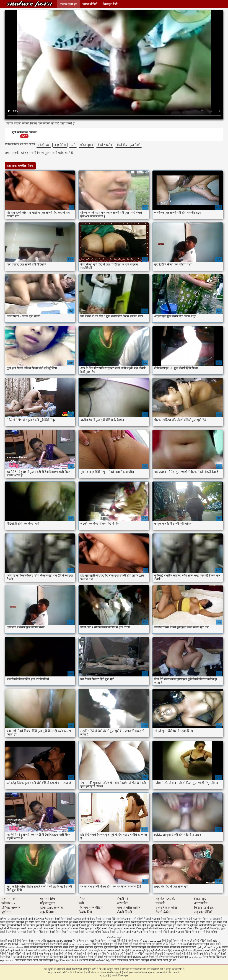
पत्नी (73, 145)
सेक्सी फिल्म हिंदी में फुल (38, 932)
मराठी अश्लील (107, 951)
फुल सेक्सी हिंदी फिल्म (185, 922)
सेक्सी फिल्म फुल (12, 929)
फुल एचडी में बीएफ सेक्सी (89, 919)
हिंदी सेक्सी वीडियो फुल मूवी (105, 944)
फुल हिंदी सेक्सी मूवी (81, 925)
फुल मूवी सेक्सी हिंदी (183, 919)
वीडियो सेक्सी (206, 941)
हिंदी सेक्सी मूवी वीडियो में (75, 957)
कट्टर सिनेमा (60, 145)
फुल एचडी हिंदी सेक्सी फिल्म (115, 919)
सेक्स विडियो (30, 947)
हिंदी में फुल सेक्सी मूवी (136, 951)
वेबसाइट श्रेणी (110, 4)
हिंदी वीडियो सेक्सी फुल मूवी (130, 941)
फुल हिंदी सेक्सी (43, 925)
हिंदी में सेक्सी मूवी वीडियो (180, 951)
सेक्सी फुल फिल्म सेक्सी (137, 932)
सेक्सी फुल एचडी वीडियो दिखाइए (94, 932)
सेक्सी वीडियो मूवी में (116, 954)
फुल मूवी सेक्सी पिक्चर (163, 919)
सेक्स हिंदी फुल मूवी (146, 925)
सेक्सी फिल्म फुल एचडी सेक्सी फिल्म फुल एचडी (94, 941)
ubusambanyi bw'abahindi (59, 941)
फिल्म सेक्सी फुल (69, 919)
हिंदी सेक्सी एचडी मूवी (68, 947)
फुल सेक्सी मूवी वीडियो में (80, 922)
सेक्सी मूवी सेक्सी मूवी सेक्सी (101, 957)
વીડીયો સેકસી (19, 944)
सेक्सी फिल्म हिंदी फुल (214, 929)
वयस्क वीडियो (90, 4)
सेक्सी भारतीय (105, 145)
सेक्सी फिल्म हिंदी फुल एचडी (13, 932)
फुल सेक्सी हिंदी (167, 922)
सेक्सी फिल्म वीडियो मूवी (177, 957)
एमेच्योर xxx (44, 145)
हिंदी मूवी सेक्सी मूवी (78, 954)
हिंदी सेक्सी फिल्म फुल (30, 4)
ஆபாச (198, 957)
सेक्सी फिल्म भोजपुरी (78, 951)
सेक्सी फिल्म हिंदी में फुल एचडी (64, 932)
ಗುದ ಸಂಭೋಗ (141, 957)
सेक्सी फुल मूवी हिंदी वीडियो (204, 932)
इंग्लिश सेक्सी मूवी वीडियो (150, 944)
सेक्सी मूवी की (169, 960)
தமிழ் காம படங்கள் (80, 944)
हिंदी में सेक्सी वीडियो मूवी (14, 954)
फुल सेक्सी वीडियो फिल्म (125, 922)
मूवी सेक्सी (120, 947)
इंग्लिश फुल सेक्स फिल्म (11, 919)
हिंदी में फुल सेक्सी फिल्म (17, 957)
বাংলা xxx (181, 944)
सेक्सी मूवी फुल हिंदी (97, 954)
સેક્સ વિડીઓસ (74, 960)
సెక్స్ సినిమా (59, 960)
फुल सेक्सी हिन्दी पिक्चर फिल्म (21, 925)
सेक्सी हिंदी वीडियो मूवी (135, 947)
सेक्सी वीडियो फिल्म (24, 951)
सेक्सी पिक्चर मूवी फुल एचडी (190, 925)
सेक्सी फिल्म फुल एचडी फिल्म (34, 929)
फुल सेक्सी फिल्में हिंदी (58, 922)
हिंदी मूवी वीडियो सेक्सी (151, 960)
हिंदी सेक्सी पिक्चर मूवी (173, 941)
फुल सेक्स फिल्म (201, 919)
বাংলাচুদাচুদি (94, 951)
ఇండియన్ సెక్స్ (103, 960)
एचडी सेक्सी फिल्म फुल (33, 919)
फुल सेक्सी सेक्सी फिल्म (148, 922)
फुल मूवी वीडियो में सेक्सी (140, 919)
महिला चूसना (86, 145)
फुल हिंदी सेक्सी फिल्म (61, 925)
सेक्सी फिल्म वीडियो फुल (192, 929)
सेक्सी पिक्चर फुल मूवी (166, 925)
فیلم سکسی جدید (152, 941)
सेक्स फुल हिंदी (129, 925)
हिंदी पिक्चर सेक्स (25, 941)
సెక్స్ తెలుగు (198, 951)
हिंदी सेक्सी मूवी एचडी (128, 944)
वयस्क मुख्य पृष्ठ (68, 4)
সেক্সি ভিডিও (169, 944)
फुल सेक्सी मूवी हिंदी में (103, 922)
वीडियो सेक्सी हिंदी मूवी (47, 947)
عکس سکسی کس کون (209, 947)
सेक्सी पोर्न (120, 951)
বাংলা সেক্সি (40, 941)
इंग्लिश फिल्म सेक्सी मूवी (198, 944)
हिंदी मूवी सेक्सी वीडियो (157, 951)
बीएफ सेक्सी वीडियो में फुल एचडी (106, 925)
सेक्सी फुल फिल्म (118, 932)
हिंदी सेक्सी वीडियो (155, 947)
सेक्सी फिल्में (134, 960)
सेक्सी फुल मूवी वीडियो (159, 932)
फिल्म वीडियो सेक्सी (60, 944)
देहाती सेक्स (191, 947)
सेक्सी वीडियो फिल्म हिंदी (38, 944)
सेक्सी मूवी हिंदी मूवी (88, 947)
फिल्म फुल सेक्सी (52, 919)
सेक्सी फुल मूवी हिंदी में (180, 932)
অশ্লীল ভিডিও (41, 951)
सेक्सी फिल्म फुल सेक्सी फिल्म (166, 929)
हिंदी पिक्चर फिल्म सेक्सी (27, 960)
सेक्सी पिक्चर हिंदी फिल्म (214, 957)
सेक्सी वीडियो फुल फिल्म (38, 954)
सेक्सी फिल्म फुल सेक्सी (129, 145)
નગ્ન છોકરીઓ (192, 941)
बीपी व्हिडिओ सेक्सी (124, 957)
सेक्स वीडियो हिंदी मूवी (175, 947)
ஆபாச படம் (7, 960)
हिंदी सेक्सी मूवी (46, 960)
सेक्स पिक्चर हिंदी (8, 941)
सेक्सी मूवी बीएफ (157, 957)
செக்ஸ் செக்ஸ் (16, 947)
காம (191, 957)
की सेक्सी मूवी (57, 957)
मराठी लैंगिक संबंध (119, 960)
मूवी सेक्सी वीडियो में (58, 951)
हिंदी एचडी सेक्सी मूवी (39, 957)
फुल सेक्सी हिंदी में (204, 922)
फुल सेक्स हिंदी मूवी (15, 922)
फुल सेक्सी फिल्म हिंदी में (36, 922)
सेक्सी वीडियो (89, 960)
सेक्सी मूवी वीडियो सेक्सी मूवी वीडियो (193, 954)
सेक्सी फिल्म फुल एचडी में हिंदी (87, 929)
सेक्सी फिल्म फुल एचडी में (61, 929)
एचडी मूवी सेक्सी (106, 947)
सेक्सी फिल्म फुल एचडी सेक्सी (116, 929)
